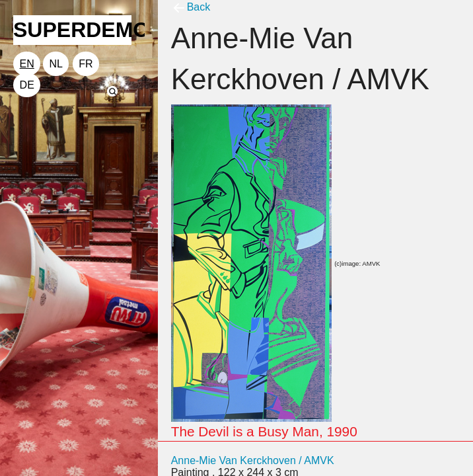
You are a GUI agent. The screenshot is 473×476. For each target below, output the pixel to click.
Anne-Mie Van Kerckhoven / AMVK (253, 460)
